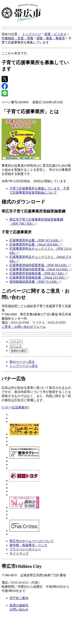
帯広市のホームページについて (32, 541)
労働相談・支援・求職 (17, 38)
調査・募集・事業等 (51, 38)
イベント (16, 346)
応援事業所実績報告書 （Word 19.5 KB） (39, 278)
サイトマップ (19, 553)
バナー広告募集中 (15, 407)
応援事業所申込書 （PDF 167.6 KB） (36, 240)
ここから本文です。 (16, 53)
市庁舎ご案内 (19, 598)
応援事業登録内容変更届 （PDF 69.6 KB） (40, 265)
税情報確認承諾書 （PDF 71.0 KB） (36, 282)
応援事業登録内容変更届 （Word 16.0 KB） (41, 269)
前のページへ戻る (22, 362)
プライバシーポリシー (25, 549)
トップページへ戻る (24, 366)
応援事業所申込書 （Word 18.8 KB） (36, 244)
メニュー (16, 342)
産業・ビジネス (55, 34)
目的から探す (19, 351)
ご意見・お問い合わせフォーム (24, 327)
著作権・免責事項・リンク (28, 545)
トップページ (32, 34)
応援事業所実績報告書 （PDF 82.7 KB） (39, 273)
